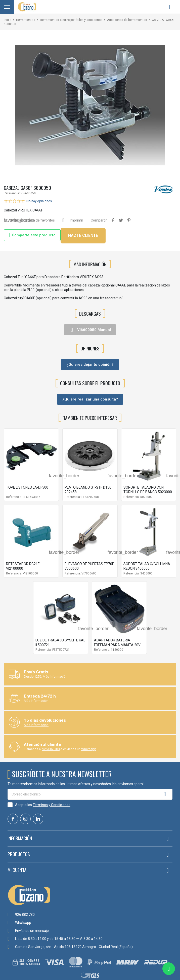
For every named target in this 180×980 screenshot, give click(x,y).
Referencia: (12, 193)
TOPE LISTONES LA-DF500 (27, 487)
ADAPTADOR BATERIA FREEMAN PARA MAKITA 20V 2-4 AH (119, 645)
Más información (55, 677)
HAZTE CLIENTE (83, 235)
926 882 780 (51, 749)
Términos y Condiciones (52, 805)
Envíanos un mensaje (32, 931)
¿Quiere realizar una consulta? (90, 399)
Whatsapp (89, 749)
